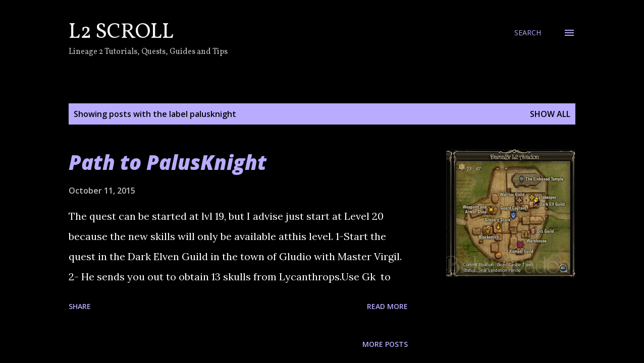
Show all (550, 114)
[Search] (528, 33)
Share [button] (80, 306)
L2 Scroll (121, 33)
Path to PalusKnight (168, 162)
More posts (385, 344)
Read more (387, 306)
